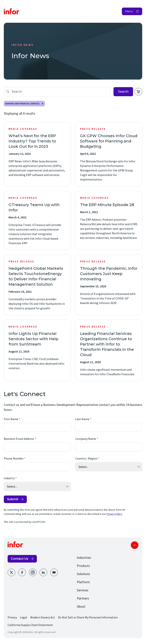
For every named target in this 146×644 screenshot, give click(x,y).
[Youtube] (54, 572)
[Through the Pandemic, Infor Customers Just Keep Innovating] (109, 285)
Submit (13, 499)
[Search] (57, 92)
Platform (83, 582)
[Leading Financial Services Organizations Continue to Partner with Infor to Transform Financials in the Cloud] (109, 350)
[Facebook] (22, 572)
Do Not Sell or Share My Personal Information (88, 617)
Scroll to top (135, 545)
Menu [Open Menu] (129, 11)
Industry (9, 478)
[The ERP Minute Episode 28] (109, 220)
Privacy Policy (114, 514)
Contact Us (20, 559)
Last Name (82, 419)
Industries (84, 558)
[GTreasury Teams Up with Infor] (37, 220)
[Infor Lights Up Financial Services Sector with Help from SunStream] (37, 350)
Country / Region (86, 458)
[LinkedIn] (43, 572)
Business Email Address (19, 439)
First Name (11, 419)
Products (83, 566)
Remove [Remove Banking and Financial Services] (43, 104)
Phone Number (14, 458)
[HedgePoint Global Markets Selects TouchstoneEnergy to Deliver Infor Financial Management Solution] (37, 285)
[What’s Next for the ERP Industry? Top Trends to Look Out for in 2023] (37, 154)
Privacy (12, 617)
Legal (24, 617)
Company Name (86, 439)
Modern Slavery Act (43, 617)
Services (83, 590)
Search (123, 92)
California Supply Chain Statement (30, 625)
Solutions (83, 574)
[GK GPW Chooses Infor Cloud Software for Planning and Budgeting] (109, 154)
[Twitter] (11, 572)
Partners (83, 598)
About (81, 606)
